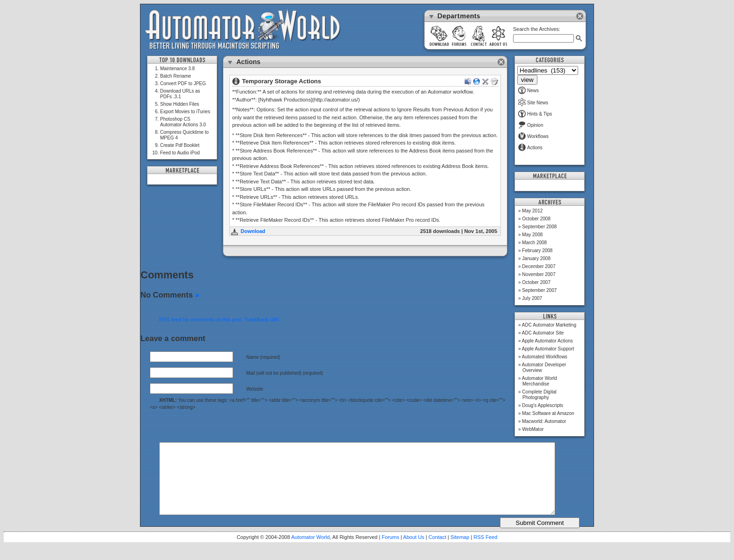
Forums (390, 551)
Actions (530, 148)
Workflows (533, 136)
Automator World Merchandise (539, 381)
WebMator (533, 429)
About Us (414, 551)
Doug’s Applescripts (543, 405)
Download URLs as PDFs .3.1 (180, 94)
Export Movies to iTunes (185, 112)
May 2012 (532, 211)
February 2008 (537, 251)
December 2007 (539, 266)
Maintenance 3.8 (177, 69)
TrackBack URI (262, 320)
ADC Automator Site (543, 333)
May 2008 (532, 235)
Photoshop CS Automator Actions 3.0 (183, 122)
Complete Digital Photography (539, 395)
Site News (533, 103)
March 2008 (534, 243)
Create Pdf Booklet (180, 145)
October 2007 (536, 282)
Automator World (310, 551)
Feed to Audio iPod (180, 153)
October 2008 (536, 219)
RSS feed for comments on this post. (201, 320)
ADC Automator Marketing (549, 325)
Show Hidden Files (180, 104)
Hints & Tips (535, 114)
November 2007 (539, 274)
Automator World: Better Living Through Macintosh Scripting (243, 30)
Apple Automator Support (548, 349)
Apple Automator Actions (547, 341)
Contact (437, 551)
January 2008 (536, 258)
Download (253, 231)
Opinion (531, 125)
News (528, 91)
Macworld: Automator (544, 421)
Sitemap (460, 551)
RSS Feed (486, 551)
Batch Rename (176, 76)
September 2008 (539, 227)
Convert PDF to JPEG (183, 84)
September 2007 (539, 290)
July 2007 (532, 298)
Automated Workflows (545, 357)
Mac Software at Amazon (548, 413)
